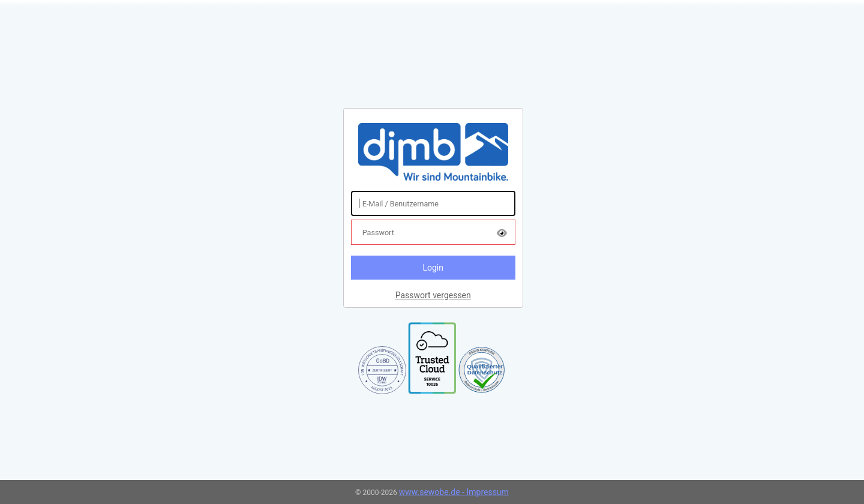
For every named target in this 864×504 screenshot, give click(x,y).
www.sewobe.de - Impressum (454, 492)
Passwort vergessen (433, 295)
